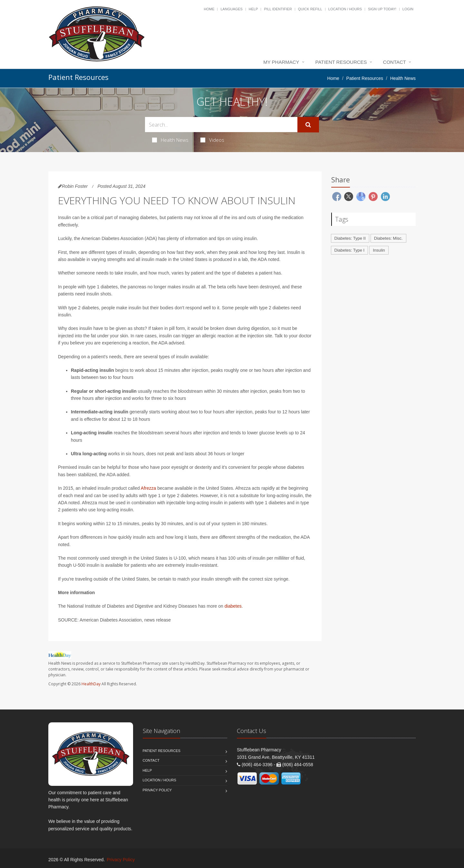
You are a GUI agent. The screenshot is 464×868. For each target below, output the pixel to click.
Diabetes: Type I (350, 250)
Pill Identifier (278, 9)
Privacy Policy (157, 790)
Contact (395, 62)
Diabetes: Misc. (388, 238)
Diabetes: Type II (350, 238)
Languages (231, 9)
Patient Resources (341, 62)
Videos (212, 140)
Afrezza (148, 488)
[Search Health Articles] (221, 125)
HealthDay (91, 684)
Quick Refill (310, 9)
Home (209, 9)
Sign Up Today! (382, 9)
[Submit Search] (308, 125)
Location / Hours (345, 9)
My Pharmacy (281, 62)
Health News (170, 140)
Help (253, 9)
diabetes (233, 606)
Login (408, 9)
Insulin (379, 250)
